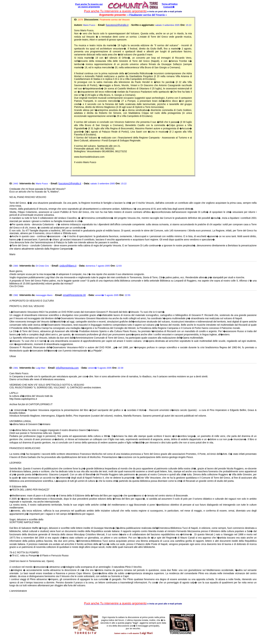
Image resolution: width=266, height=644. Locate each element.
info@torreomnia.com (67, 368)
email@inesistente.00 (74, 295)
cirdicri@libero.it (68, 266)
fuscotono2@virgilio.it (117, 25)
